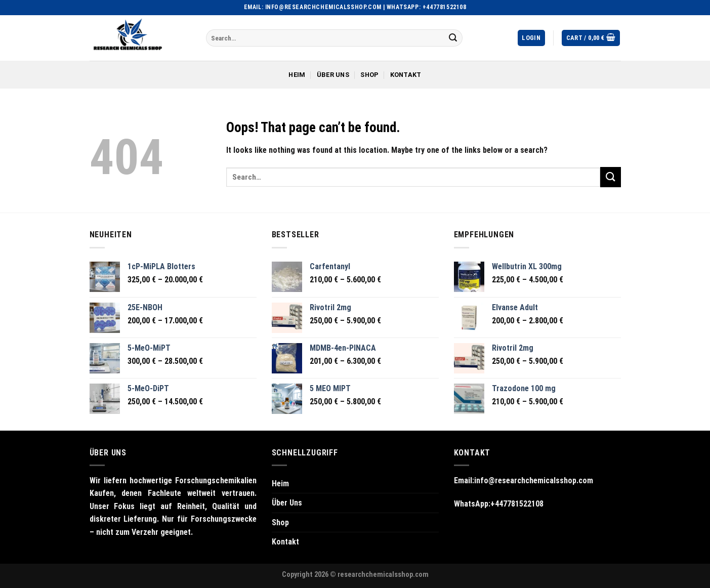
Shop (369, 75)
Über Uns (333, 75)
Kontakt (406, 75)
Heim (297, 75)
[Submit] (453, 38)
